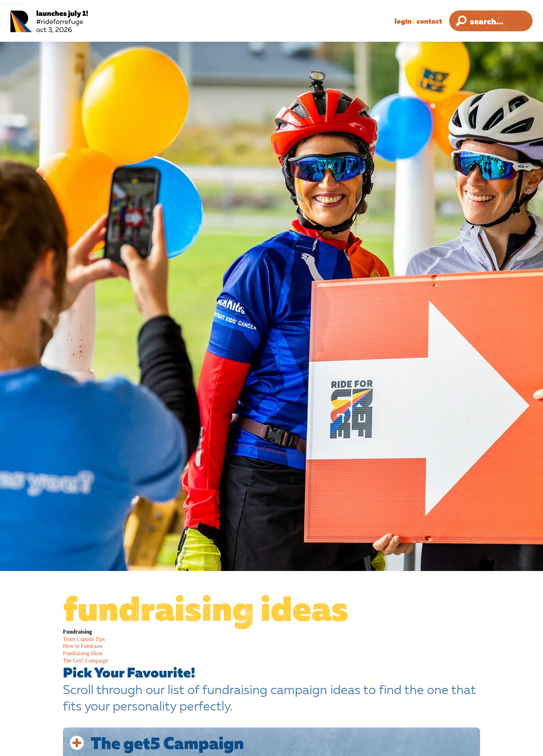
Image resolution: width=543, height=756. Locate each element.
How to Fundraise (83, 646)
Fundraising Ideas (83, 653)
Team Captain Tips (84, 639)
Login (403, 21)
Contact (429, 21)
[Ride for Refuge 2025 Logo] (71, 22)
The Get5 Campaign (86, 661)
